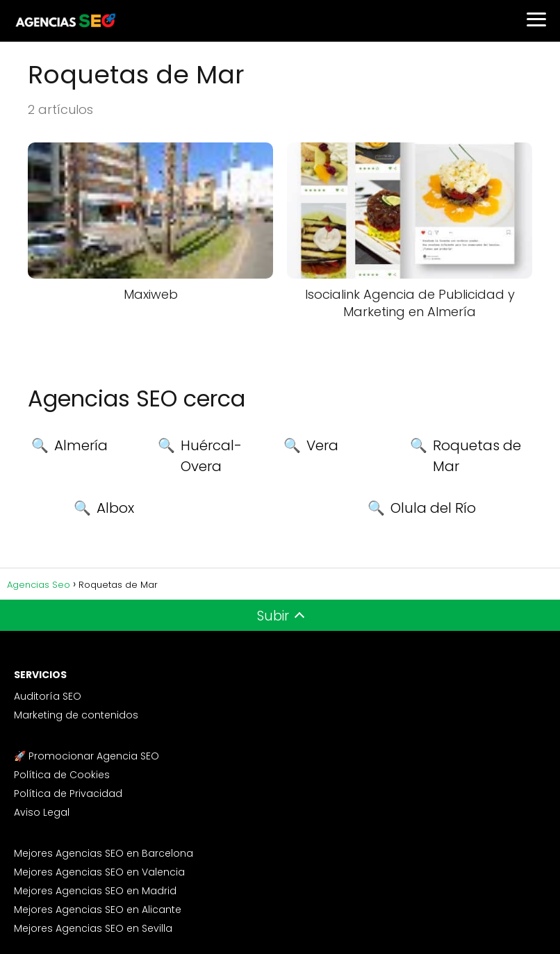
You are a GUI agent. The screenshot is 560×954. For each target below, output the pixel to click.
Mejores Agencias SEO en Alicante (98, 910)
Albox (115, 508)
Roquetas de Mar (477, 456)
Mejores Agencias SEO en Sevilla (93, 928)
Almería (81, 445)
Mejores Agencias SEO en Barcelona (104, 853)
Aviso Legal (42, 812)
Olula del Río (433, 508)
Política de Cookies (62, 775)
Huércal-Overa (211, 456)
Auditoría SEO (48, 696)
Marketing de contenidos (76, 715)
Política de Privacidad (68, 793)
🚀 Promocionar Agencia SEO (87, 756)
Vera (322, 445)
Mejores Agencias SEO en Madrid (95, 891)
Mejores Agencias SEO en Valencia (99, 872)
